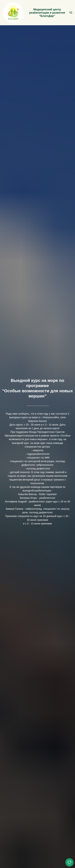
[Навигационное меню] (71, 13)
